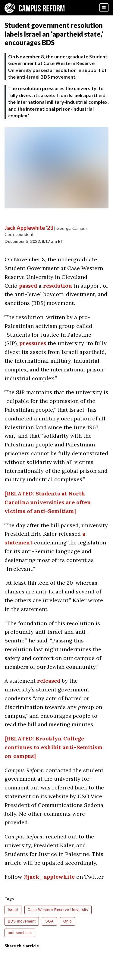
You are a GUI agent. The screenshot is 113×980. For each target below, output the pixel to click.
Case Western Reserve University (58, 910)
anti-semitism (20, 933)
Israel (13, 910)
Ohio (67, 921)
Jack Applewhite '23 (29, 228)
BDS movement (22, 921)
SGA (49, 921)
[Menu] (104, 8)
